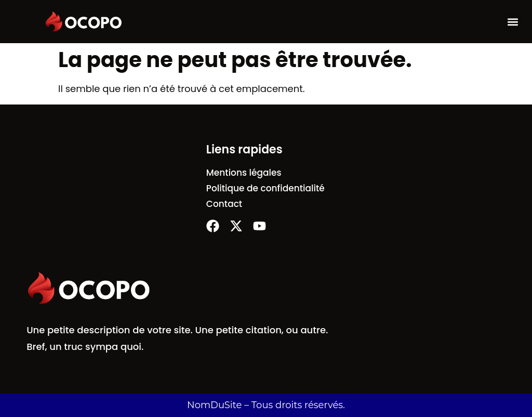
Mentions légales (244, 173)
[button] (513, 22)
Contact (224, 204)
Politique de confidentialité (265, 188)
